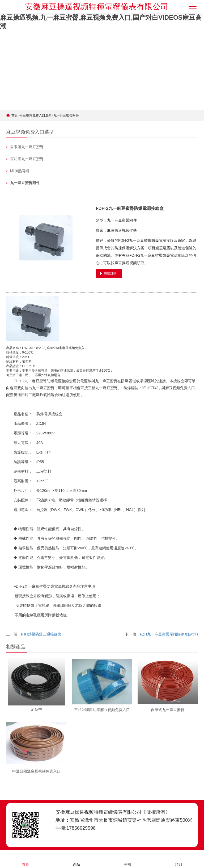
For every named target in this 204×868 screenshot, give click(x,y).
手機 (127, 861)
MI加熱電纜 (20, 171)
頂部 (178, 861)
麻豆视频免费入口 (75, 348)
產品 (76, 861)
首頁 (15, 115)
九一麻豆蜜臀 (36, 381)
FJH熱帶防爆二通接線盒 (41, 634)
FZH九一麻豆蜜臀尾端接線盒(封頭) (169, 634)
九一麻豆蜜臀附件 (66, 115)
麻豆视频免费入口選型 (36, 115)
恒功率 (57, 348)
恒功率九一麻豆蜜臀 (27, 159)
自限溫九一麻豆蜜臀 (27, 147)
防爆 (50, 381)
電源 (58, 381)
